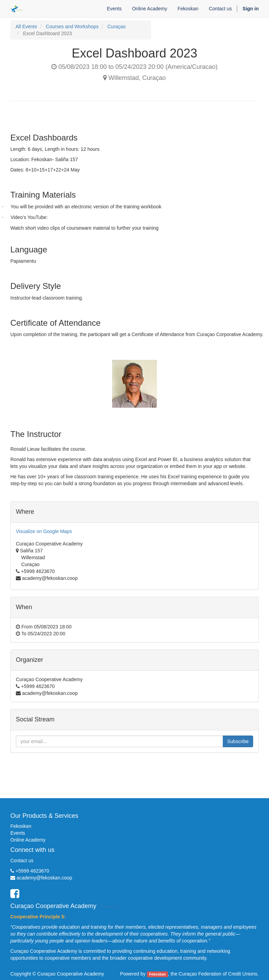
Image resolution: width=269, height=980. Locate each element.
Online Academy (28, 840)
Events (18, 833)
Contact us (22, 861)
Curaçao (116, 27)
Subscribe (238, 741)
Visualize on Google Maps (44, 531)
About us (110, 906)
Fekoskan (21, 826)
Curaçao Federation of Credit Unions (218, 974)
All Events (26, 27)
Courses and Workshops (72, 27)
